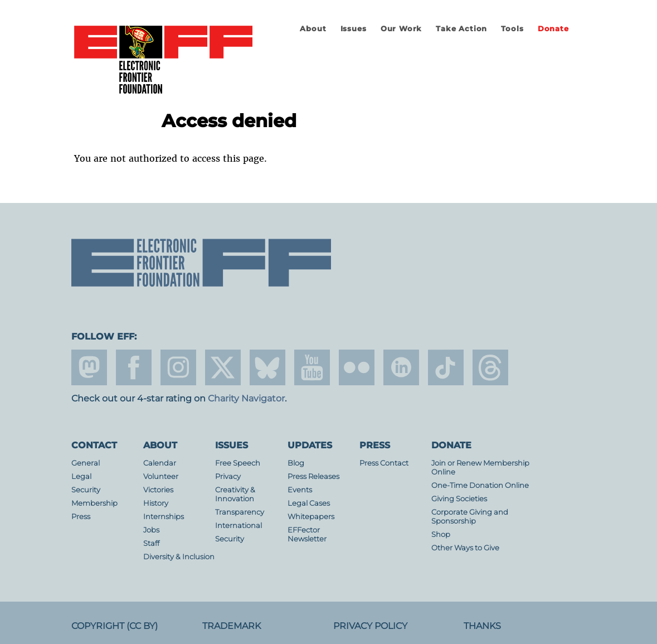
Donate (553, 29)
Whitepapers (311, 517)
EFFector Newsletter (307, 534)
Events (300, 490)
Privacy (228, 476)
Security (86, 490)
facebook (134, 367)
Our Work (401, 29)
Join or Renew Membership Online (480, 468)
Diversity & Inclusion (179, 557)
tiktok (446, 367)
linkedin (401, 367)
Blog (296, 463)
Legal (81, 476)
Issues (354, 29)
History (156, 503)
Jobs (151, 530)
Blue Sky (267, 367)
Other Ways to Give (465, 548)
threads (490, 367)
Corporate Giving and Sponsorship (470, 517)
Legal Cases (309, 503)
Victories (158, 490)
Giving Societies (459, 499)
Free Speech (238, 463)
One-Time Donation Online (480, 485)
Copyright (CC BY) (115, 626)
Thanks (482, 626)
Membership (94, 503)
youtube (312, 367)
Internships (164, 517)
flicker (357, 367)
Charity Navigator (246, 398)
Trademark (232, 626)
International (239, 526)
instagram (178, 367)
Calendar (160, 463)
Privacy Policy (370, 626)
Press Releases (313, 476)
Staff (151, 543)
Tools (512, 29)
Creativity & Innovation (235, 494)
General (86, 463)
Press (81, 517)
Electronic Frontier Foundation (163, 60)
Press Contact (384, 463)
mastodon (89, 367)
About (313, 29)
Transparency (240, 512)
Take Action (461, 29)
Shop (441, 534)
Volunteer (161, 476)
